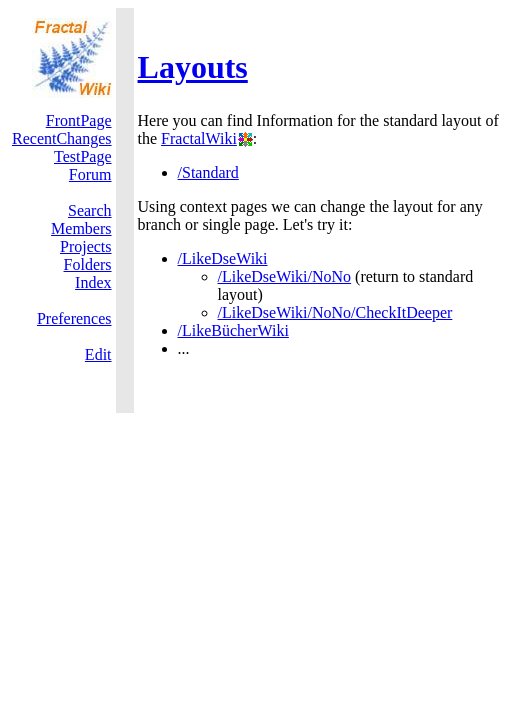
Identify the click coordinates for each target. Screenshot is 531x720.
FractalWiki (199, 138)
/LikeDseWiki (223, 258)
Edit (98, 354)
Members (81, 228)
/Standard (208, 172)
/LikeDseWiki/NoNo (285, 276)
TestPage (83, 156)
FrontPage (79, 120)
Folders (88, 264)
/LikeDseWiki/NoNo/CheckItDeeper (335, 312)
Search (90, 210)
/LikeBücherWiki (233, 330)
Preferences (74, 318)
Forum (90, 174)
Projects (86, 246)
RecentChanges (62, 138)
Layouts (193, 67)
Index (93, 282)
